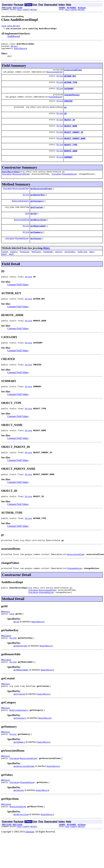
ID (65, 119)
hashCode (48, 266)
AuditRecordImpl (11, 181)
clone (5, 266)
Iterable (7, 183)
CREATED (68, 105)
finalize (24, 266)
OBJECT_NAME (71, 132)
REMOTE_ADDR (71, 159)
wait (92, 266)
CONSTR (26, 10)
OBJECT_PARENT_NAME (75, 146)
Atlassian (30, 863)
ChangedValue (55, 101)
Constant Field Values (18, 300)
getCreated (36, 219)
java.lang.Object (11, 26)
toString (82, 266)
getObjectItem (38, 232)
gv (65, 112)
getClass (36, 266)
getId (33, 225)
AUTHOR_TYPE (71, 85)
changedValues (72, 99)
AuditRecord (14, 37)
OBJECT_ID (69, 126)
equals (14, 266)
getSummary (36, 245)
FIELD (19, 10)
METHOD (34, 10)
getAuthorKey (38, 205)
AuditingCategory (21, 212)
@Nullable (6, 660)
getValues (36, 252)
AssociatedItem (54, 75)
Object (14, 47)
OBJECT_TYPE (71, 152)
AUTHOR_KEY (70, 79)
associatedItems (73, 72)
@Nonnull (6, 635)
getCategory (37, 212)
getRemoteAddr (38, 239)
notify (59, 266)
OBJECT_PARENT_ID (74, 139)
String (60, 79)
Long (27, 225)
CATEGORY (69, 92)
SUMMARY (68, 166)
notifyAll (70, 266)
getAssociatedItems (41, 199)
